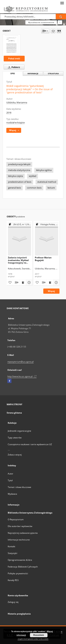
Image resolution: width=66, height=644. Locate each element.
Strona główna (14, 413)
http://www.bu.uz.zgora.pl (22, 376)
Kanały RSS (13, 580)
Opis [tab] (13, 74)
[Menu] (62, 3)
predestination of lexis (20, 182)
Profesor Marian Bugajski (43, 259)
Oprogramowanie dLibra (20, 560)
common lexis (34, 188)
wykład (33, 176)
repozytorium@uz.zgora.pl (21, 362)
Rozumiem (39, 635)
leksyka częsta (15, 176)
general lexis (15, 188)
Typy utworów (15, 438)
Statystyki (12, 553)
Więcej (51, 291)
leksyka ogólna (44, 170)
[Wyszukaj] (61, 17)
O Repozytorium (16, 519)
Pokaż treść (14, 59)
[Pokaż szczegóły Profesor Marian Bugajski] (56, 282)
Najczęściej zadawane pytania (23, 533)
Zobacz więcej (15, 455)
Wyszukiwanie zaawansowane (41, 22)
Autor (11, 474)
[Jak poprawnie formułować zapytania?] (60, 22)
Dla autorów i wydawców (20, 526)
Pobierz (13, 67)
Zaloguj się (13, 602)
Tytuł (10, 480)
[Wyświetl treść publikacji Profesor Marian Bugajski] (50, 282)
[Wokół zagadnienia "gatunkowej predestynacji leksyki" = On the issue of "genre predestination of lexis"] (11, 45)
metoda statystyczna (19, 170)
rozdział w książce (15, 123)
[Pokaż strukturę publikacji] (20, 225)
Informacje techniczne (19, 540)
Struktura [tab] (53, 74)
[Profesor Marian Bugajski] (47, 239)
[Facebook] (9, 381)
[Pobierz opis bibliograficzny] (16, 282)
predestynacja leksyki (19, 164)
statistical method (47, 182)
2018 (9, 113)
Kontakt (12, 546)
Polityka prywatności (18, 573)
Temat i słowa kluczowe (20, 487)
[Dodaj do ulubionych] (53, 31)
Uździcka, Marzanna (17, 103)
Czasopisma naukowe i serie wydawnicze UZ (30, 444)
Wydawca (12, 494)
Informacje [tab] (33, 74)
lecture (51, 188)
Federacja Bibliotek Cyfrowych (23, 567)
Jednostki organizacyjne (20, 431)
